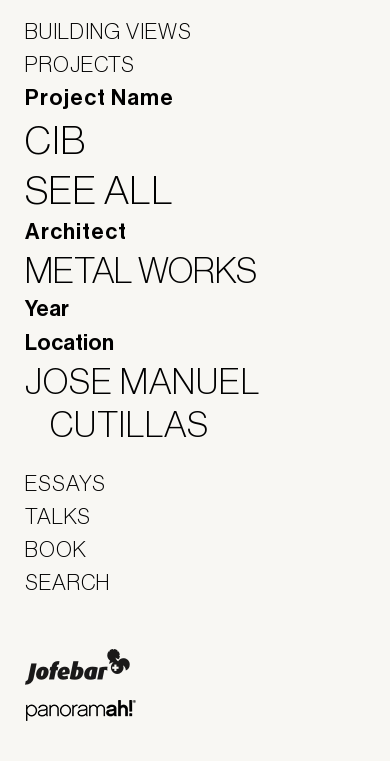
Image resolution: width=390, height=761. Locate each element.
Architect (76, 232)
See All (112, 190)
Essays (65, 483)
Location (69, 343)
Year (47, 309)
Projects (80, 64)
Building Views (108, 31)
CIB (68, 140)
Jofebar (77, 667)
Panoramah (80, 710)
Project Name (99, 98)
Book (56, 549)
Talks (58, 516)
